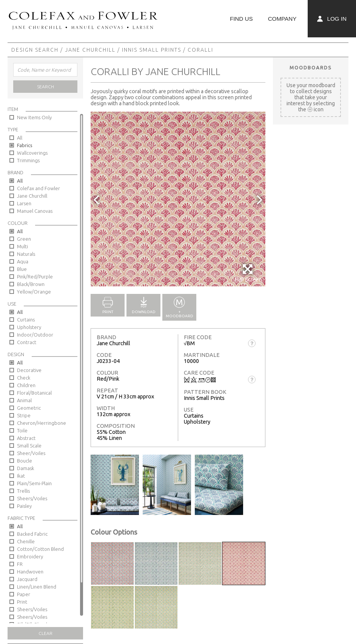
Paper (24, 594)
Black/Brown (31, 284)
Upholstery (29, 327)
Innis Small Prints (152, 50)
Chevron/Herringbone (42, 423)
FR (20, 564)
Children (26, 385)
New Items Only (34, 117)
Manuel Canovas (35, 211)
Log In (332, 19)
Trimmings (28, 160)
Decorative (29, 370)
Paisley (24, 506)
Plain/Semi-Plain (34, 483)
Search (45, 87)
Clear (45, 633)
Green (24, 239)
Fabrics (25, 145)
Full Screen (248, 273)
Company (282, 19)
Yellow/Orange (34, 292)
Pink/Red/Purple (35, 277)
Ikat (21, 476)
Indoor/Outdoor (35, 335)
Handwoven (30, 572)
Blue (22, 269)
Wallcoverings (32, 153)
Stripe (24, 415)
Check (24, 378)
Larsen (24, 203)
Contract (27, 342)
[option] (178, 199)
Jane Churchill (90, 50)
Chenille (26, 541)
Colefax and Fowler (39, 188)
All (20, 138)
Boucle (25, 461)
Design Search (35, 50)
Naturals (26, 254)
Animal (24, 400)
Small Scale (29, 446)
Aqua (23, 261)
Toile (22, 430)
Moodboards (311, 68)
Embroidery (30, 556)
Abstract (26, 438)
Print (22, 602)
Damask (25, 468)
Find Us (241, 19)
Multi (22, 246)
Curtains (26, 320)
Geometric (29, 408)
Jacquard (27, 579)
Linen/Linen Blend (37, 587)
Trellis (23, 491)
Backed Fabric (32, 534)
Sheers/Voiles (32, 498)
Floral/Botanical (34, 393)
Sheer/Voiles (31, 453)
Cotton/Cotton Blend (40, 549)
